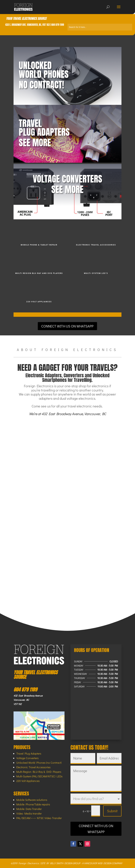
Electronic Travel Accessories (33, 767)
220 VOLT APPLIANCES (39, 302)
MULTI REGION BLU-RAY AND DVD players (39, 273)
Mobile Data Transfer (29, 809)
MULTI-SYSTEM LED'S (96, 273)
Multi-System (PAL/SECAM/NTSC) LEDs (39, 776)
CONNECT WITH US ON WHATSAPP (67, 326)
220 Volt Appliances (28, 781)
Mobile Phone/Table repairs (33, 804)
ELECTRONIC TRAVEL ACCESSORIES (96, 245)
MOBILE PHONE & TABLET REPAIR (39, 245)
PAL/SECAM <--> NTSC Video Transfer (39, 818)
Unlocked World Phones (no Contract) (39, 763)
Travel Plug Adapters (29, 753)
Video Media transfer (29, 813)
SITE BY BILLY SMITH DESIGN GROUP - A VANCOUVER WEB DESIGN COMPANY (82, 863)
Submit (112, 811)
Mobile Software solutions (32, 800)
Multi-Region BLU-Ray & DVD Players (39, 772)
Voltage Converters (27, 758)
